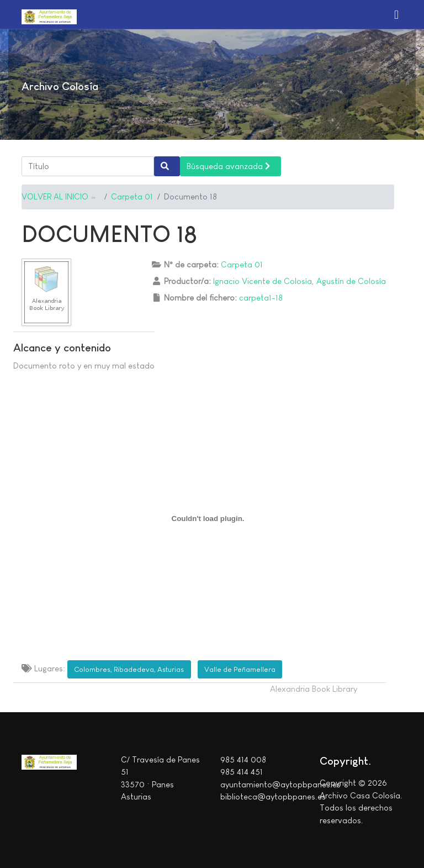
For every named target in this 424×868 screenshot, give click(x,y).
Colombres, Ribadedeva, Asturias (129, 669)
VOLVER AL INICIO (55, 196)
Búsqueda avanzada (228, 166)
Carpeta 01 (132, 196)
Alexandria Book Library (314, 689)
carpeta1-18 (261, 298)
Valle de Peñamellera (240, 669)
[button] (396, 14)
